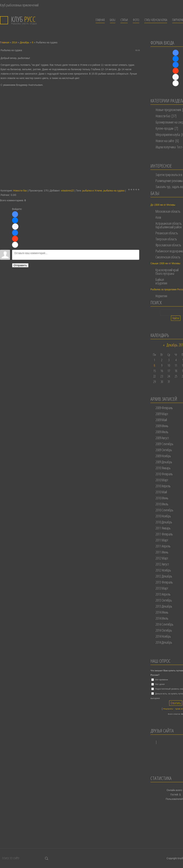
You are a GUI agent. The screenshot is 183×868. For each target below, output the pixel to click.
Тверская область (166, 239)
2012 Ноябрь (163, 570)
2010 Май (161, 492)
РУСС (23, 19)
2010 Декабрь (164, 522)
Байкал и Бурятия (161, 281)
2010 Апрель (163, 486)
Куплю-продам (165, 128)
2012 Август (162, 564)
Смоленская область (168, 257)
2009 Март (162, 414)
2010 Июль (162, 504)
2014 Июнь (162, 612)
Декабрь (25, 42)
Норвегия (161, 296)
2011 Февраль (164, 534)
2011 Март (162, 540)
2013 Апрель (163, 594)
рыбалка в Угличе (92, 191)
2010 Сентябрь (164, 510)
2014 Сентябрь (164, 624)
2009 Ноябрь (163, 456)
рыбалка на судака (114, 191)
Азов (158, 217)
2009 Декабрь (164, 462)
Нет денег (160, 684)
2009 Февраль (164, 408)
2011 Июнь (162, 552)
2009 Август (162, 438)
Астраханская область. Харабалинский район (169, 225)
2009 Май (161, 420)
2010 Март (162, 480)
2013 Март (162, 588)
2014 (15, 42)
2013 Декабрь (164, 606)
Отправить (20, 265)
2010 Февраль (164, 474)
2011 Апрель (163, 546)
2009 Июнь (162, 426)
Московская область (168, 211)
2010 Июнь (162, 498)
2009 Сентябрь (164, 444)
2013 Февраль (164, 582)
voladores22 (67, 191)
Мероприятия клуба (168, 135)
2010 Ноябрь (163, 516)
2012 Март (162, 558)
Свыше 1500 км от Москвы (165, 263)
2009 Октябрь (164, 450)
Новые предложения (168, 110)
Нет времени (162, 680)
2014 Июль (162, 618)
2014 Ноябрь (163, 636)
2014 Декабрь (164, 642)
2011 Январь (163, 528)
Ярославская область (168, 245)
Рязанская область (167, 233)
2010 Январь (163, 468)
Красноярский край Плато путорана (167, 272)
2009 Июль (162, 432)
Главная (5, 42)
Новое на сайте (165, 141)
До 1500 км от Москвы (163, 205)
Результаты (168, 709)
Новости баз (20, 191)
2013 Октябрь (164, 600)
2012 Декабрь (164, 576)
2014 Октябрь (164, 630)
